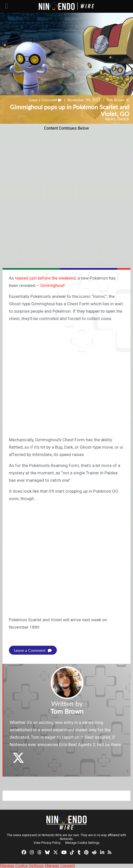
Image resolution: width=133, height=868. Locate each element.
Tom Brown (116, 100)
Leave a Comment (45, 100)
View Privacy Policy (47, 843)
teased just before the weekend (45, 278)
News (110, 119)
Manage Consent (60, 866)
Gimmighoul (52, 285)
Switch (123, 119)
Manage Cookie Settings (82, 843)
